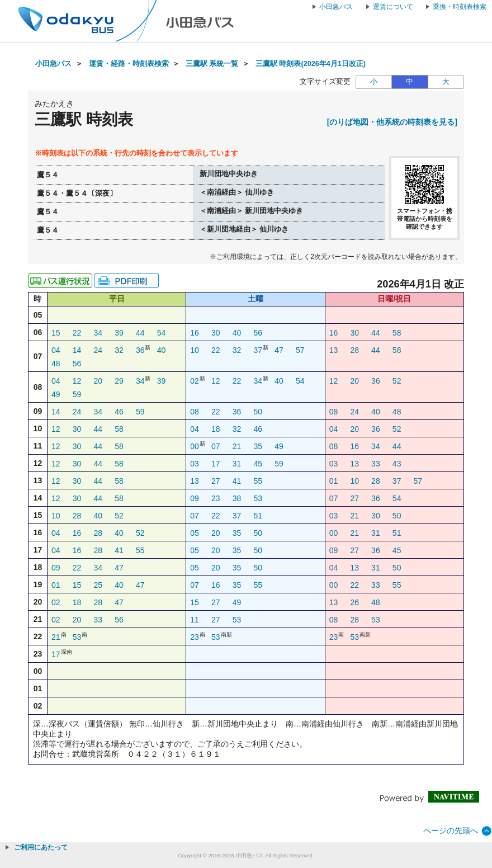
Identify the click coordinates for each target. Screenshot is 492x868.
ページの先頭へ (451, 831)
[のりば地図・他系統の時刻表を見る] (392, 122)
